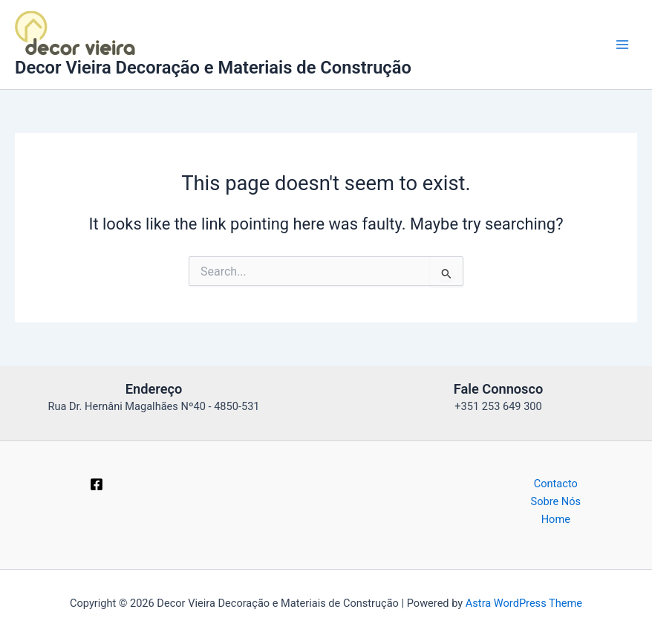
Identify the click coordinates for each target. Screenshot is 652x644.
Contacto (556, 484)
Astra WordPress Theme (524, 603)
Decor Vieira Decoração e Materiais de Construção (213, 68)
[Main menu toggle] (622, 45)
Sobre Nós (556, 501)
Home (556, 519)
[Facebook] (97, 484)
